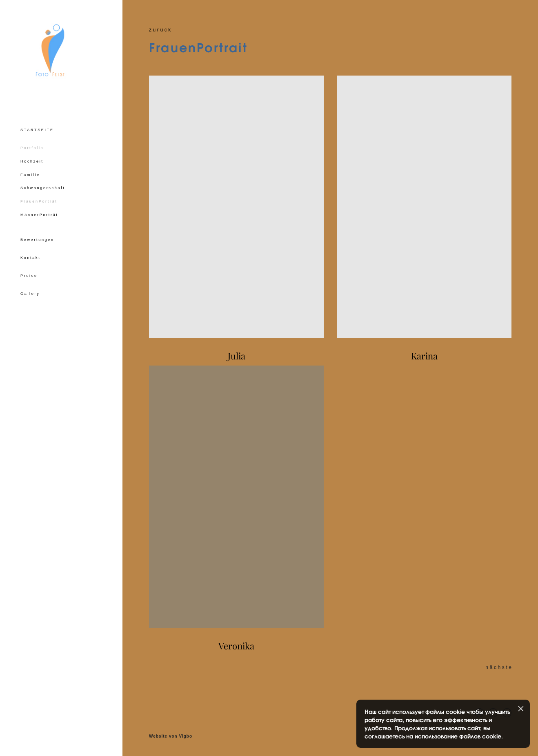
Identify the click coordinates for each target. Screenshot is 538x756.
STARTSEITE (37, 134)
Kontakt (30, 262)
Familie (30, 179)
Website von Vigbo (171, 736)
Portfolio (32, 152)
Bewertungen (37, 244)
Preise (29, 280)
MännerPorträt (39, 219)
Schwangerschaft (43, 192)
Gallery (30, 298)
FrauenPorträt (39, 205)
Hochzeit (32, 165)
